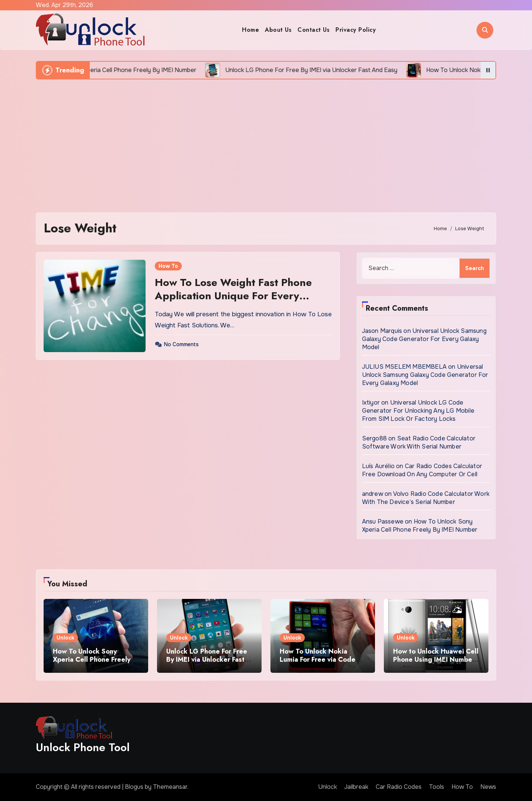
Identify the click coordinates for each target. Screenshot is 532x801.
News (488, 787)
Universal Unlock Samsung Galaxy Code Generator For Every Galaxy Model (424, 339)
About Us (278, 30)
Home (250, 30)
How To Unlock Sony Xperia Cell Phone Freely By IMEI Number (420, 526)
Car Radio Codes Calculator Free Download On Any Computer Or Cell (422, 470)
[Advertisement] (266, 142)
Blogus (134, 787)
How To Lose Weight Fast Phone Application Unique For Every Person (233, 296)
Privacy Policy (356, 30)
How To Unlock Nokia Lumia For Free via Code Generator (318, 659)
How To (168, 266)
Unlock (65, 638)
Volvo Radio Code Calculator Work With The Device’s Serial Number (426, 498)
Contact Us (313, 30)
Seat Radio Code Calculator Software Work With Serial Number (419, 442)
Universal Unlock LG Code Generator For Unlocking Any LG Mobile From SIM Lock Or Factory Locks (418, 411)
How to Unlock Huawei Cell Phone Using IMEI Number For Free (436, 659)
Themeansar (170, 787)
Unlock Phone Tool (83, 747)
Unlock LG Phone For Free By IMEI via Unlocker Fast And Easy (207, 659)
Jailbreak (356, 787)
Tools (436, 787)
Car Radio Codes (399, 787)
